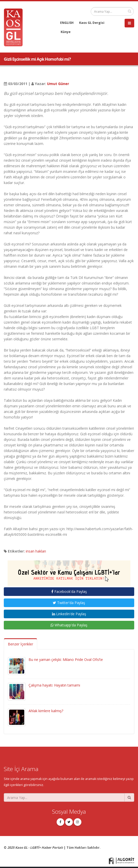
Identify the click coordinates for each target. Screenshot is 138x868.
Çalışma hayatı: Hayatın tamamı (54, 685)
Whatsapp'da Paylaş (69, 625)
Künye (66, 32)
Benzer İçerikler (20, 644)
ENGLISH (67, 23)
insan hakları (36, 551)
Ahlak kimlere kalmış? (46, 711)
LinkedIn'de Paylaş (69, 614)
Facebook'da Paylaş (69, 591)
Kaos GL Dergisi (92, 23)
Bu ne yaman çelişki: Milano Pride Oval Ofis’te (66, 660)
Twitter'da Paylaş (69, 603)
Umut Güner (58, 84)
